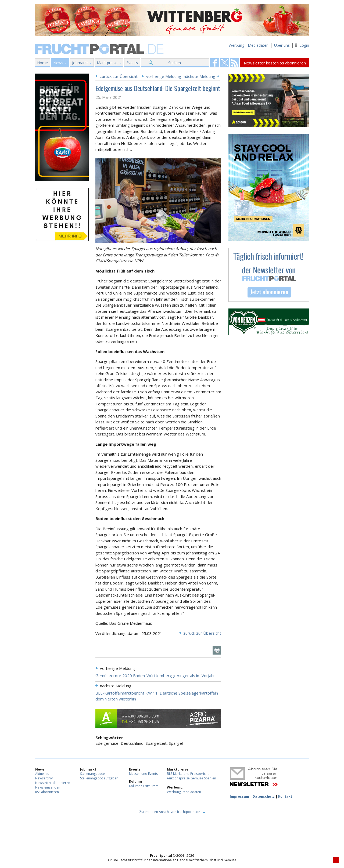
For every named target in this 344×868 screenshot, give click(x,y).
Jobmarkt (80, 63)
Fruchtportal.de (100, 48)
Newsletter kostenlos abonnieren (275, 63)
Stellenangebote (92, 774)
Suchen (175, 63)
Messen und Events (143, 774)
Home (42, 63)
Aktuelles (42, 774)
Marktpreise (107, 63)
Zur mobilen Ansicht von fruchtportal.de (170, 812)
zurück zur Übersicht (119, 76)
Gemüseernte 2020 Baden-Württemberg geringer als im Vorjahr (155, 675)
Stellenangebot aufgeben (99, 778)
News (58, 63)
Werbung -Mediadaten (184, 792)
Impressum (239, 796)
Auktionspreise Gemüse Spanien (191, 778)
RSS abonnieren (47, 792)
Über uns (282, 45)
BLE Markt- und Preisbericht (188, 774)
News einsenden (48, 787)
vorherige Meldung (164, 76)
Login (304, 45)
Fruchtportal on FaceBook (215, 63)
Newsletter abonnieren (53, 783)
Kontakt (285, 796)
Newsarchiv (44, 778)
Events (132, 63)
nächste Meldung (200, 76)
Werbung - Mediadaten (249, 45)
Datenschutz (264, 796)
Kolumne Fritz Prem (144, 786)
